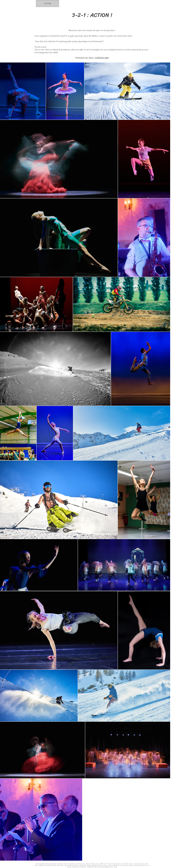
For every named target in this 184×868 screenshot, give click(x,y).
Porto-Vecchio (124, 865)
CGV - (98, 864)
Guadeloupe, (49, 865)
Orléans (110, 865)
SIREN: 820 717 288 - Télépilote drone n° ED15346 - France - (117, 864)
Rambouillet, (83, 865)
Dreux (106, 865)
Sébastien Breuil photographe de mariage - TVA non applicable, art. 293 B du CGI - (63, 864)
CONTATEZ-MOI (102, 58)
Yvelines (66, 865)
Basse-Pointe (76, 867)
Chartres (89, 865)
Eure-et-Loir (60, 865)
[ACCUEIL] (47, 3)
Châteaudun (117, 865)
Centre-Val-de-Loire (139, 864)
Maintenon (101, 865)
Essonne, (72, 865)
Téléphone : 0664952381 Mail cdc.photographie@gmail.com (97, 867)
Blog (115, 867)
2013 (37, 864)
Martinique (42, 865)
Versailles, (95, 865)
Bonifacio (132, 865)
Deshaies (137, 865)
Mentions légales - (91, 864)
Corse (55, 865)
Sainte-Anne (144, 865)
